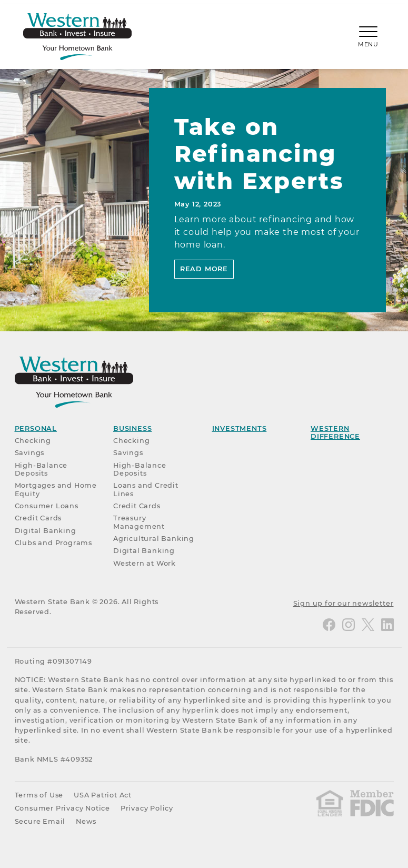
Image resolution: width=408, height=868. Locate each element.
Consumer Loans (47, 506)
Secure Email (40, 821)
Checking (33, 441)
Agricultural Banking (154, 539)
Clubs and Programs (53, 543)
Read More (204, 269)
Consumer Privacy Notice (62, 808)
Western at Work (145, 563)
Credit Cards (38, 518)
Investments (240, 428)
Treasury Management (139, 522)
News (86, 821)
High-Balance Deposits (41, 469)
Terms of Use (39, 795)
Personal (36, 428)
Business (132, 428)
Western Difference (335, 432)
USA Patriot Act (103, 795)
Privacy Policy (147, 808)
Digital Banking (46, 531)
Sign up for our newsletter (344, 603)
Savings (30, 453)
